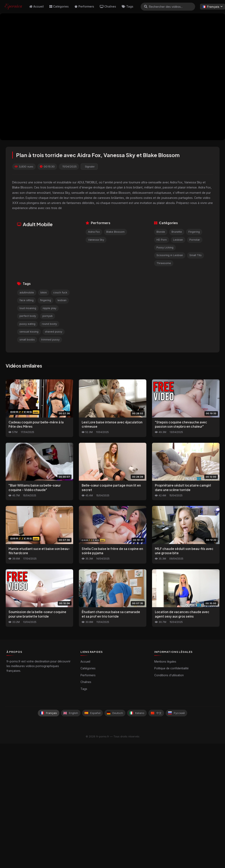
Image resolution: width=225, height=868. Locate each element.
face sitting (27, 300)
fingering (46, 300)
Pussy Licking (165, 247)
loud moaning (28, 308)
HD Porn (162, 240)
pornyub (48, 316)
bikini (44, 292)
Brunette (177, 232)
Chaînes (108, 6)
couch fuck (60, 292)
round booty (49, 324)
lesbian (62, 300)
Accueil (36, 6)
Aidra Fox (94, 232)
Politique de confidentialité (171, 668)
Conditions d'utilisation (169, 675)
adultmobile (27, 292)
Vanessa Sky (96, 240)
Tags (128, 6)
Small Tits (196, 255)
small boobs (27, 340)
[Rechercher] (146, 7)
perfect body (28, 316)
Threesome (164, 263)
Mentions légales (165, 662)
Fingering (194, 232)
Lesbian (178, 240)
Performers (84, 6)
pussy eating (27, 324)
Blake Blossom (115, 232)
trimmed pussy (50, 340)
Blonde (161, 232)
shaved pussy (54, 332)
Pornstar (195, 240)
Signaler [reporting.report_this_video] (90, 167)
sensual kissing (29, 332)
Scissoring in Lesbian (170, 255)
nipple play (49, 308)
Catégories (59, 6)
